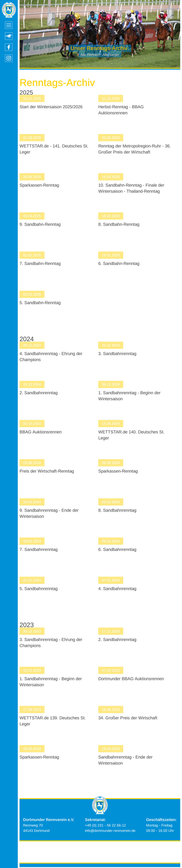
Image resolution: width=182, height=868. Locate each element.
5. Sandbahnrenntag (39, 589)
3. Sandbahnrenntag (117, 354)
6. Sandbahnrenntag (117, 549)
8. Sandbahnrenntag (117, 510)
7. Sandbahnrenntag (39, 549)
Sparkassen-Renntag (39, 185)
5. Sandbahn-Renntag (40, 303)
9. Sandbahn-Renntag (40, 224)
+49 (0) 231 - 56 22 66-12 (105, 825)
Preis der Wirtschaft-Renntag (47, 471)
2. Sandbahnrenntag (39, 393)
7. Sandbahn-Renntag (40, 263)
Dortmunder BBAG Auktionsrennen (131, 679)
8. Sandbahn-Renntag (119, 224)
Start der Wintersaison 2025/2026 (51, 107)
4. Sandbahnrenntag (117, 589)
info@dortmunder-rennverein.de (110, 831)
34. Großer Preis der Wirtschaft (128, 718)
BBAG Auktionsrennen (41, 432)
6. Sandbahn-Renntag (119, 263)
